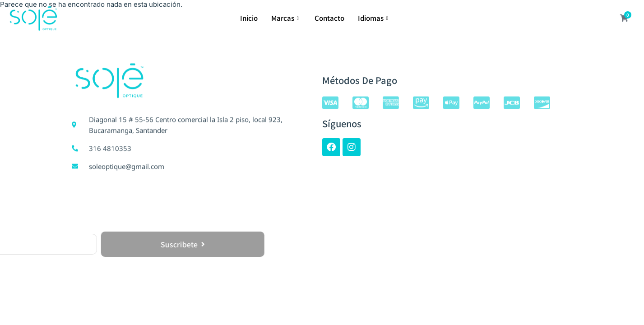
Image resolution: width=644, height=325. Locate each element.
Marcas (286, 18)
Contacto (329, 18)
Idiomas (374, 18)
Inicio (249, 18)
